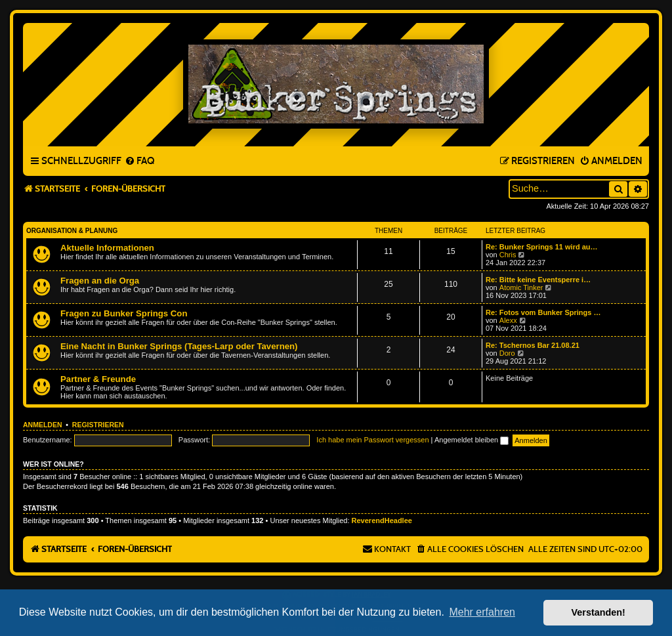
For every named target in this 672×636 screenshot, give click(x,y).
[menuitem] (139, 161)
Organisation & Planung (72, 231)
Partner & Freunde (98, 379)
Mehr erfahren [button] (482, 612)
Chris (508, 255)
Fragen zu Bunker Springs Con (124, 313)
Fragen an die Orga (100, 281)
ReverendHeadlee (382, 520)
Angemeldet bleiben (472, 440)
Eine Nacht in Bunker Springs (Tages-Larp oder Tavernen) (179, 346)
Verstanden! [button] (598, 612)
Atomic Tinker (521, 287)
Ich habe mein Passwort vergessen (372, 440)
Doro (507, 353)
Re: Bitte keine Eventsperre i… (538, 280)
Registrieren (98, 425)
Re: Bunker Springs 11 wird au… (542, 247)
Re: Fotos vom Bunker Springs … (543, 312)
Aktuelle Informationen (107, 248)
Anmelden (43, 425)
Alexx (508, 320)
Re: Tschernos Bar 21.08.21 (533, 345)
